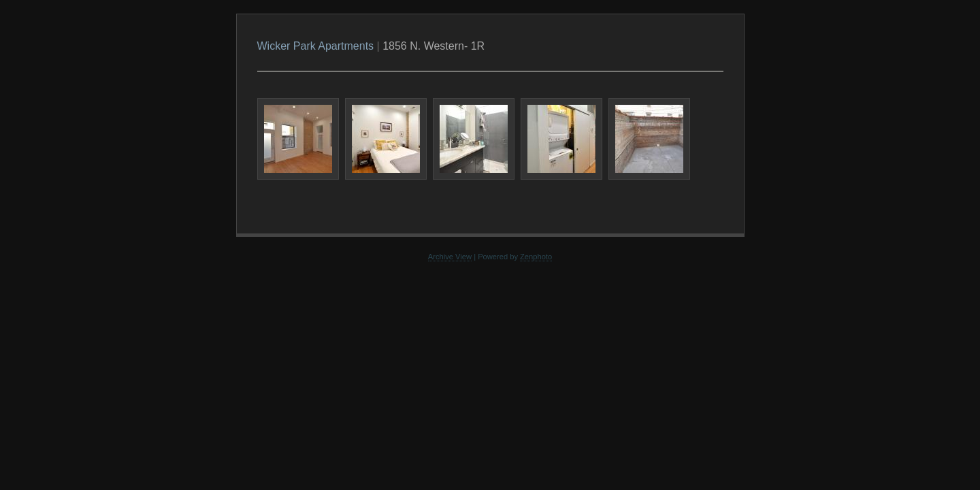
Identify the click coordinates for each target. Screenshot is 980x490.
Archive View (450, 257)
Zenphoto (536, 257)
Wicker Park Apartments (316, 46)
